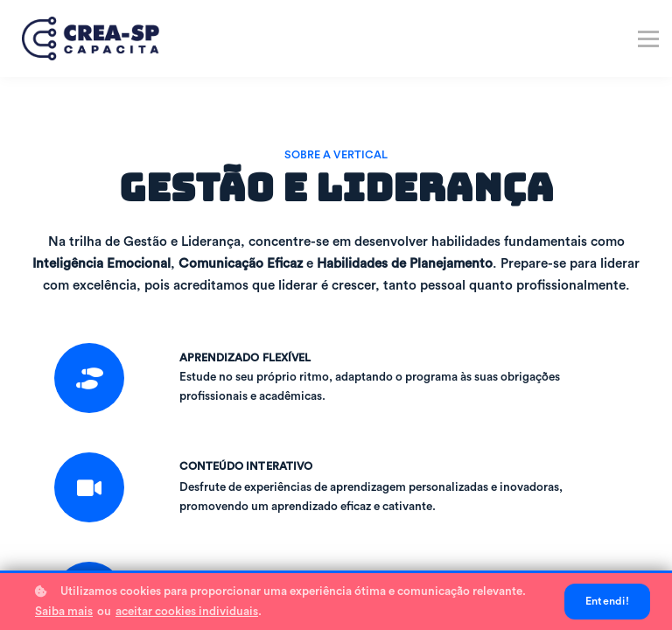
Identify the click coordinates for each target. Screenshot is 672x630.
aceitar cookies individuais (187, 612)
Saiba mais (64, 612)
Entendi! (607, 601)
